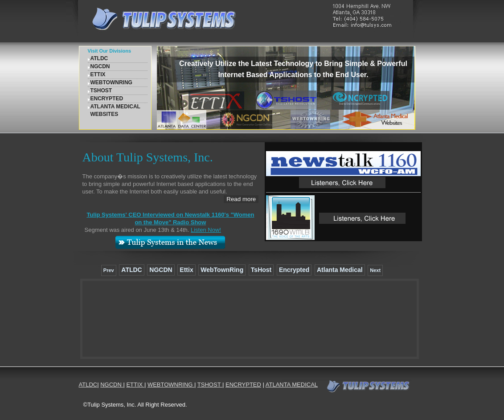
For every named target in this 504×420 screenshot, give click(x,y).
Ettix (186, 270)
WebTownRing (222, 270)
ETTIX (98, 74)
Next (375, 270)
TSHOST (101, 91)
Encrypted (294, 270)
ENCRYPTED (107, 99)
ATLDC (99, 58)
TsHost (261, 270)
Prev (109, 270)
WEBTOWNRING (111, 82)
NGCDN (100, 66)
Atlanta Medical (340, 270)
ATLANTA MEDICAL (292, 385)
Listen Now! (206, 230)
